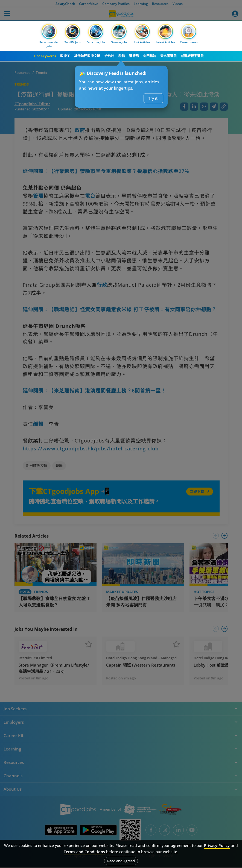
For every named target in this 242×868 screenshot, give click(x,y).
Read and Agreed (121, 861)
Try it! (153, 98)
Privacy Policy (217, 845)
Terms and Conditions (84, 852)
